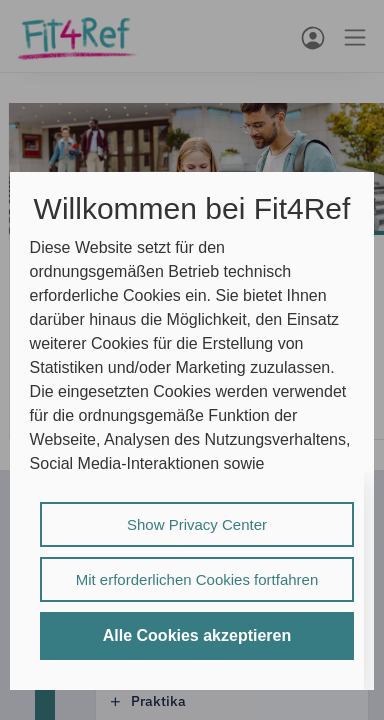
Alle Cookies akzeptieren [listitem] (197, 635)
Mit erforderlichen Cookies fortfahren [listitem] (197, 579)
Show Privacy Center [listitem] (197, 524)
